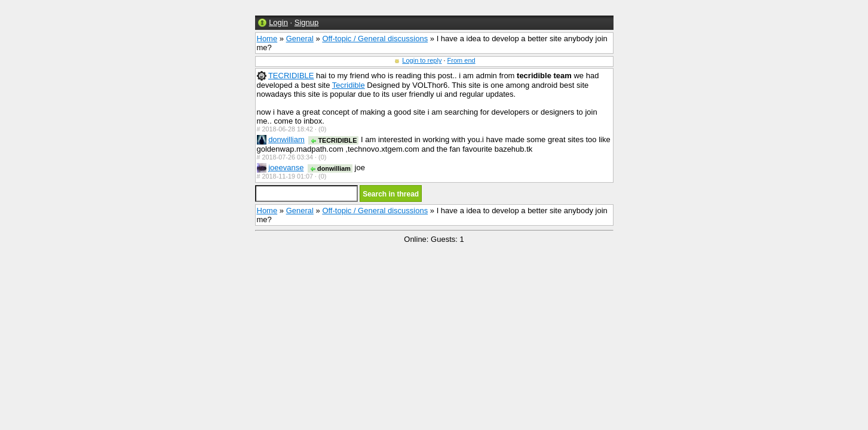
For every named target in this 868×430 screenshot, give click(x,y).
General (300, 39)
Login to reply (422, 60)
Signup (306, 22)
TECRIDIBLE (291, 76)
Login (278, 22)
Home (267, 39)
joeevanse (286, 168)
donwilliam (286, 139)
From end (461, 60)
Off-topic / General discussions (375, 39)
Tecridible (349, 85)
